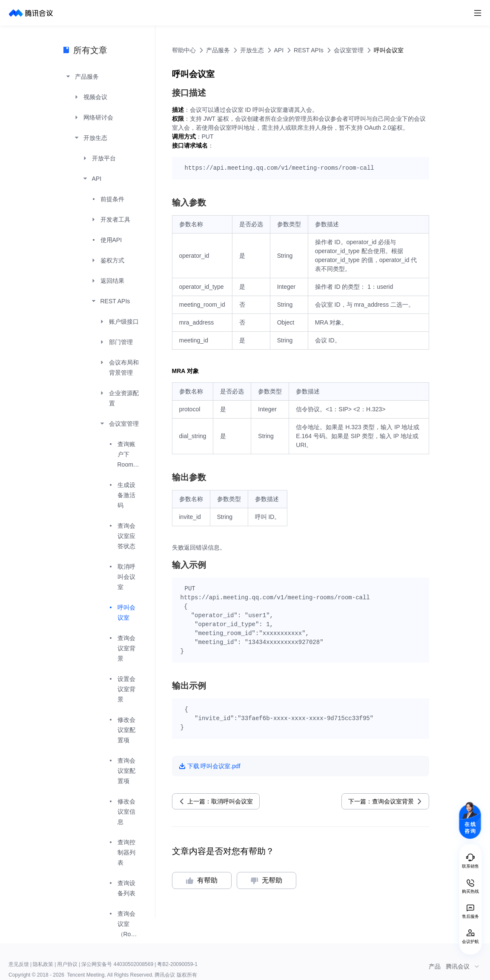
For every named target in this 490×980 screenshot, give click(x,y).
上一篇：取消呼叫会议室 (220, 801)
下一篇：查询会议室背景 (381, 801)
